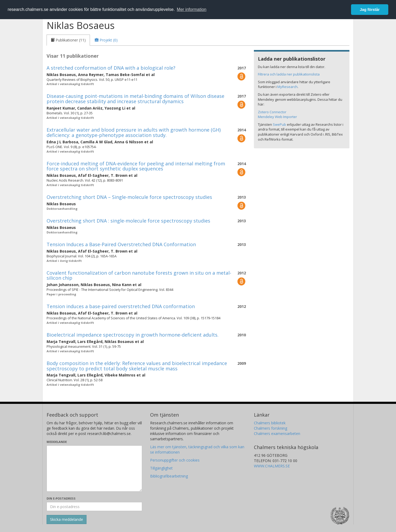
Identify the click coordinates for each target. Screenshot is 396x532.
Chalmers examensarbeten (277, 433)
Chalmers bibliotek (270, 423)
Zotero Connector (272, 112)
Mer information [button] (191, 9)
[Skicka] (67, 520)
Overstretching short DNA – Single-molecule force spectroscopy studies (129, 197)
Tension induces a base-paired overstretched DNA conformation (121, 306)
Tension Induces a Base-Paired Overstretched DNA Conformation (121, 244)
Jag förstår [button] (370, 10)
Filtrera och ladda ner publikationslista (289, 74)
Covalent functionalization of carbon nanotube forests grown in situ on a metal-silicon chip (139, 275)
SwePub (279, 124)
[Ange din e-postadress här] (94, 506)
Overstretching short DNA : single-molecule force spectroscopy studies (128, 221)
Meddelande (57, 442)
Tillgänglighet (161, 468)
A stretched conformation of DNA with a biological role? (111, 68)
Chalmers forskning (271, 428)
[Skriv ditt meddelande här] (94, 468)
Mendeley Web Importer (277, 117)
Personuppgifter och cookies (175, 460)
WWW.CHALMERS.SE (272, 466)
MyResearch (287, 87)
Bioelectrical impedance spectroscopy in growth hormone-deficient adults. (133, 335)
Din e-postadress (61, 498)
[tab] (68, 40)
